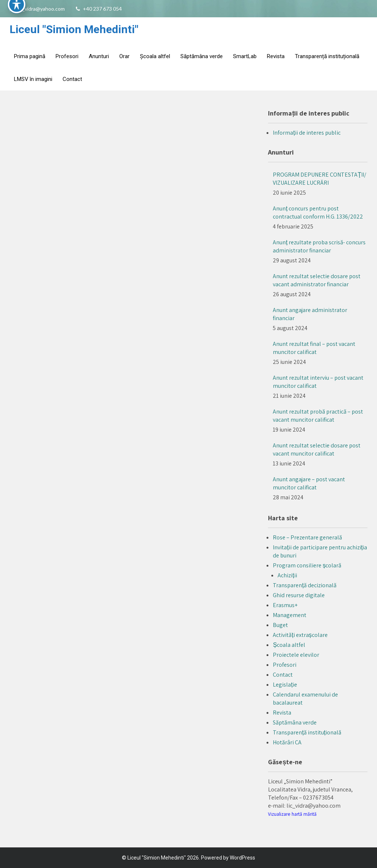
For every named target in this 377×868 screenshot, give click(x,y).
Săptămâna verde (202, 56)
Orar (124, 56)
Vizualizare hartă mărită (292, 814)
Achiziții (287, 575)
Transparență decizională (304, 585)
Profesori (67, 56)
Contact (72, 79)
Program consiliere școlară (307, 565)
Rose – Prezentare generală (307, 537)
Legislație (285, 685)
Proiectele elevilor (296, 655)
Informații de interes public (306, 133)
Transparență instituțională (327, 56)
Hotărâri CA (287, 742)
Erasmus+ (285, 605)
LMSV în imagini (33, 79)
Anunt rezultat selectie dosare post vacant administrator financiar (317, 280)
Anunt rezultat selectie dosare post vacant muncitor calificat (317, 449)
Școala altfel (155, 56)
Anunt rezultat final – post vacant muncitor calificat (314, 348)
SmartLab (245, 56)
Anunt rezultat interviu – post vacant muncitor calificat (318, 382)
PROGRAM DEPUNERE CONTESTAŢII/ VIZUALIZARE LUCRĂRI (320, 179)
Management (290, 615)
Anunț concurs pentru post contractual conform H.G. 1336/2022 (318, 212)
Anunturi (99, 56)
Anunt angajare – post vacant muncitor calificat (309, 483)
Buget (280, 625)
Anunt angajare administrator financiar (310, 314)
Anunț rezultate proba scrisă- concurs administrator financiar (319, 246)
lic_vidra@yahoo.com (41, 9)
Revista (276, 56)
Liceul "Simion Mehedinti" (74, 29)
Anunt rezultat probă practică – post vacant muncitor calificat (318, 416)
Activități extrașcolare (300, 635)
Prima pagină (30, 56)
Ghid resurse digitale (299, 595)
